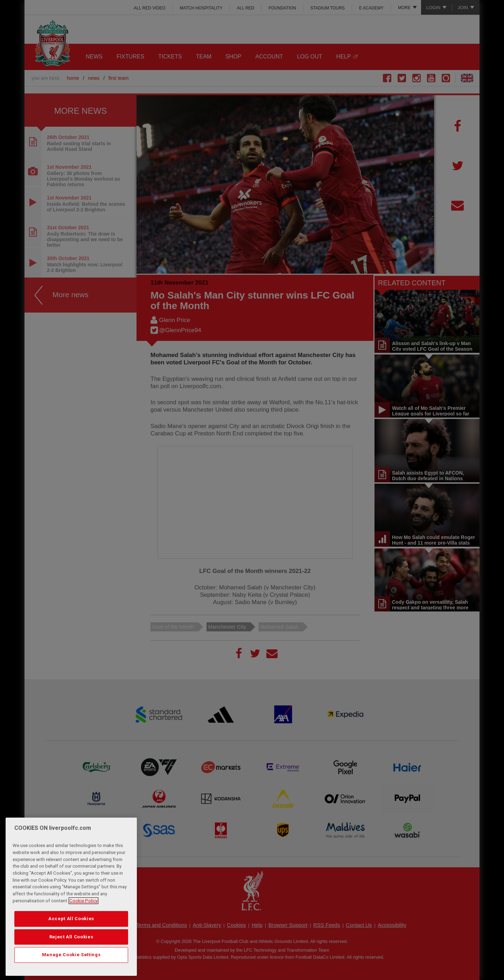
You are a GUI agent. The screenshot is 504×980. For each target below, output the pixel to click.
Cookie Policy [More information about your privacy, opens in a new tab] (83, 901)
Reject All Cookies (71, 937)
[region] (71, 897)
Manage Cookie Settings (71, 955)
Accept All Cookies (71, 919)
